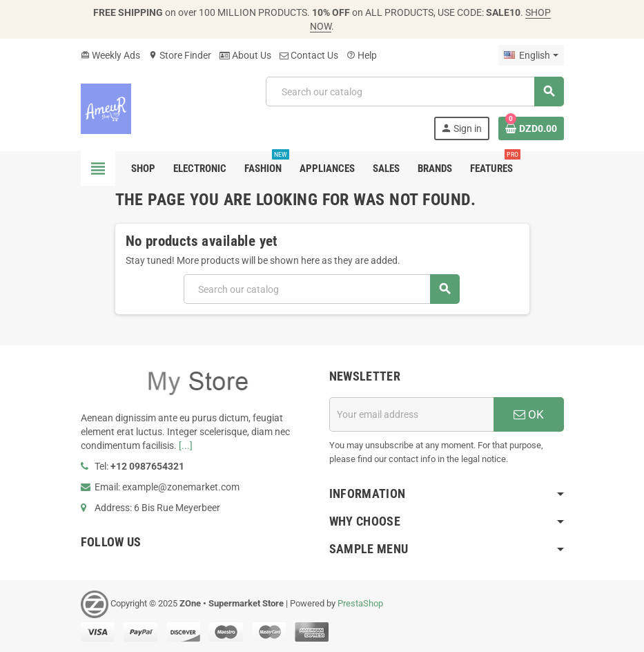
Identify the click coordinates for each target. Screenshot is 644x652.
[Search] (414, 92)
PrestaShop (360, 603)
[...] (186, 445)
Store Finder (180, 55)
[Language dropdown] (531, 55)
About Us (245, 55)
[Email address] (411, 414)
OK (529, 414)
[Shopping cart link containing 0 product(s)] (531, 128)
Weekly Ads (110, 55)
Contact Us (309, 55)
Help (362, 55)
